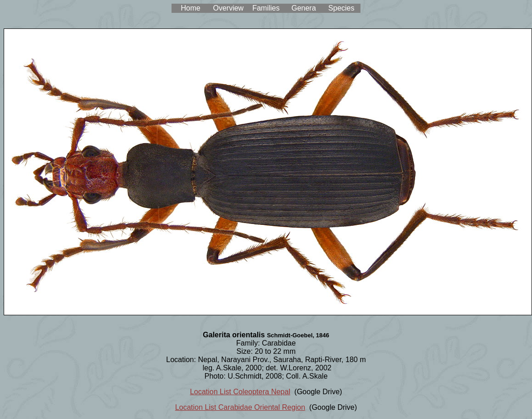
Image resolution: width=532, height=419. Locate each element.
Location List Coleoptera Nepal (240, 392)
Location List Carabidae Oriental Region (240, 407)
